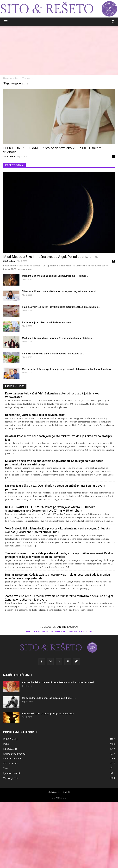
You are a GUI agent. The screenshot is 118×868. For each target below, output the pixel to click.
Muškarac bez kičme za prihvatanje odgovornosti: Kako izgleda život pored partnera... (68, 369)
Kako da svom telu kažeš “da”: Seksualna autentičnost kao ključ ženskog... (61, 307)
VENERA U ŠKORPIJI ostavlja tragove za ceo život (48, 714)
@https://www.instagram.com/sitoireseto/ (59, 631)
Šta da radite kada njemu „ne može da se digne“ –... (49, 698)
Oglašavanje (54, 792)
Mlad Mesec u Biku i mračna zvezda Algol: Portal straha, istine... (51, 257)
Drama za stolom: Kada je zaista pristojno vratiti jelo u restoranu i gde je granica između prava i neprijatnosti (58, 576)
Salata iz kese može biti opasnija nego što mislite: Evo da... (53, 354)
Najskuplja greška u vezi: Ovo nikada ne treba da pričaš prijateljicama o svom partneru (55, 487)
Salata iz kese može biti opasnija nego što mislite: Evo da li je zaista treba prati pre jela (59, 438)
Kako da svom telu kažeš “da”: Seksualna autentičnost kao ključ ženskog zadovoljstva (52, 395)
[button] (113, 22)
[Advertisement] (59, 51)
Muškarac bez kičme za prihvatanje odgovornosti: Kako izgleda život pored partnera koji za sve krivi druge (54, 463)
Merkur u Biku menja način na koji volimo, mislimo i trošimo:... (55, 276)
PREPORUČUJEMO (15, 386)
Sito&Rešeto (9, 156)
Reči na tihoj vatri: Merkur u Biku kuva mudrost (46, 323)
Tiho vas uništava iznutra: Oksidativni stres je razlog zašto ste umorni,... (60, 291)
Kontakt (66, 792)
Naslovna (8, 78)
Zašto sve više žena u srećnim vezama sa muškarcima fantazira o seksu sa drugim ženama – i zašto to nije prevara (59, 598)
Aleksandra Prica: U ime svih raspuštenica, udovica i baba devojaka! (58, 682)
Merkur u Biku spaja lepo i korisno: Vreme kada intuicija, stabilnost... (58, 338)
